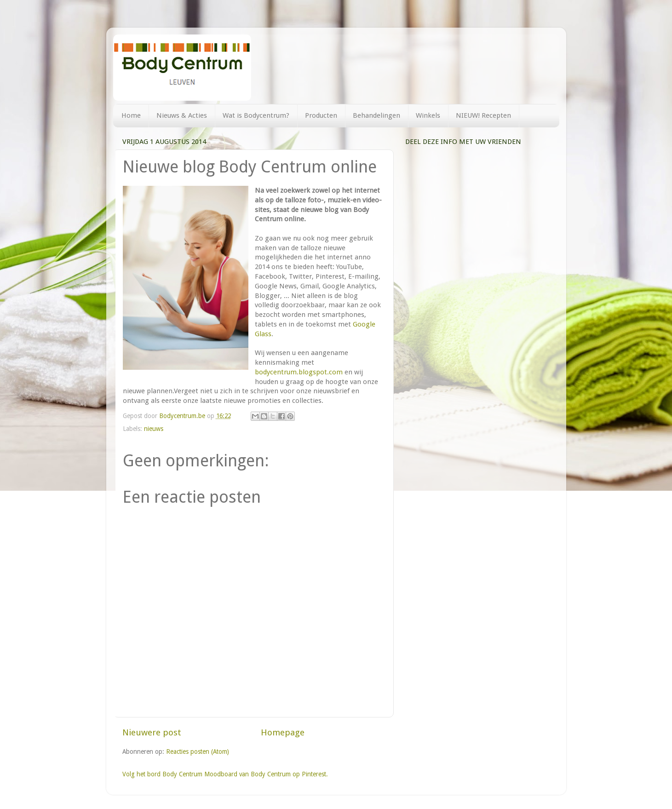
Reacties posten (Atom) (198, 752)
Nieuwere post (152, 732)
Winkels (428, 115)
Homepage (283, 732)
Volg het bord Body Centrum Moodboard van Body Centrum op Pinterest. (225, 774)
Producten (321, 115)
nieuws (154, 429)
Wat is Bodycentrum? (256, 115)
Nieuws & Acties (182, 115)
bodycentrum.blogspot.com (299, 372)
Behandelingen (376, 115)
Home (131, 115)
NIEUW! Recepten (483, 115)
